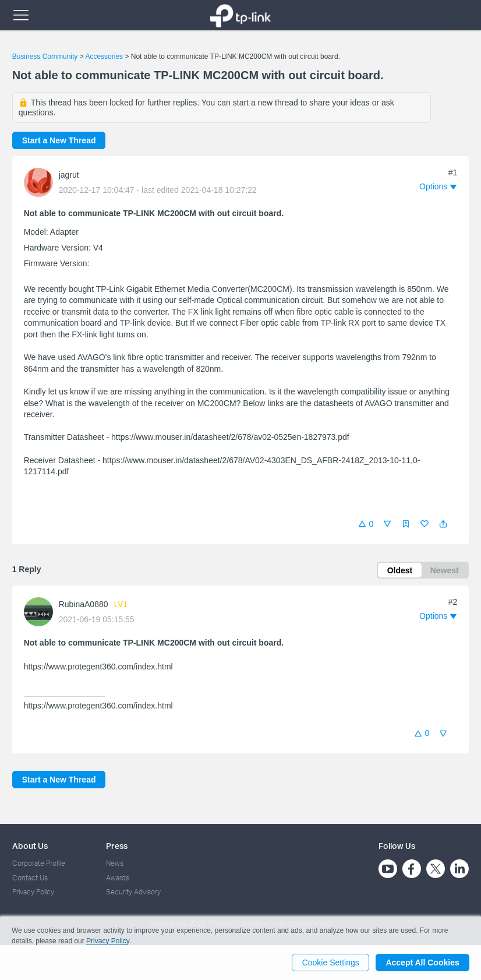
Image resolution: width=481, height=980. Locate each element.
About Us (30, 846)
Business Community (45, 57)
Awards (118, 878)
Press (117, 846)
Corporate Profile (39, 863)
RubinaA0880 (84, 605)
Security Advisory (133, 892)
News (115, 863)
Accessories (104, 57)
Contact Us (30, 878)
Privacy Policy (33, 892)
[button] (443, 524)
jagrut (69, 175)
